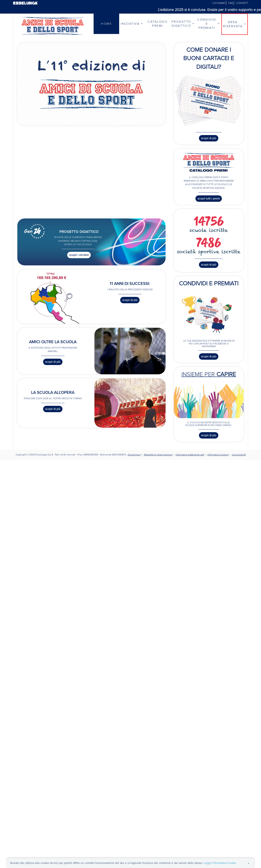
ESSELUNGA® (25, 3)
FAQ (231, 3)
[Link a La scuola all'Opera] (130, 403)
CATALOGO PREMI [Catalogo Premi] (158, 24)
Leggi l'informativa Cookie (220, 863)
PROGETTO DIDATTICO (183, 24)
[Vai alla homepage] (53, 26)
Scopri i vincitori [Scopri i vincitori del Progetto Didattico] (79, 255)
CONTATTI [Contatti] (242, 3)
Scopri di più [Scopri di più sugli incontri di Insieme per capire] (209, 435)
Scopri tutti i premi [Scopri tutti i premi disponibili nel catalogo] (209, 199)
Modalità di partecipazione (158, 455)
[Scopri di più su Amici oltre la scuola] (130, 351)
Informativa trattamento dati (190, 455)
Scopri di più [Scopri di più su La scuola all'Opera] (53, 409)
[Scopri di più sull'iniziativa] (91, 84)
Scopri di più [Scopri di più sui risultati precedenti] (130, 300)
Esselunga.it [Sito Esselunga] (134, 455)
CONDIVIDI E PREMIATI (209, 24)
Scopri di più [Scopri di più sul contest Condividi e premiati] (209, 356)
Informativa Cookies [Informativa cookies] (218, 455)
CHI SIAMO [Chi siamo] (219, 3)
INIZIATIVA (132, 24)
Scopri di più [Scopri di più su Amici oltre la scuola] (53, 362)
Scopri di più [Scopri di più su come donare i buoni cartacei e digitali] (209, 138)
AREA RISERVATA (235, 24)
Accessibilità (239, 455)
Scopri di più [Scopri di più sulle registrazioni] (209, 265)
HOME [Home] (106, 24)
